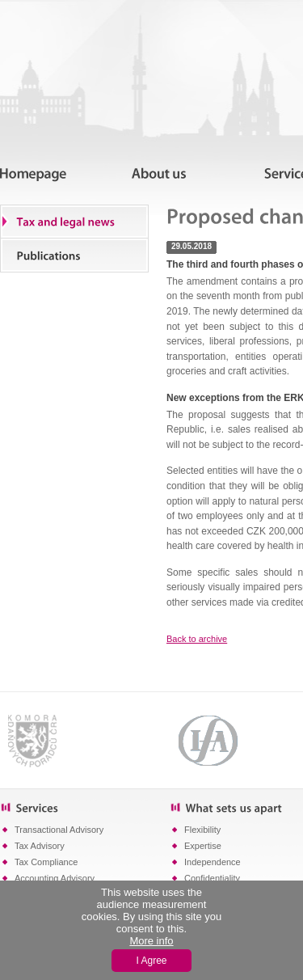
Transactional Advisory (59, 830)
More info (151, 941)
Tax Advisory (40, 846)
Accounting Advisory (55, 878)
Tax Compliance (46, 862)
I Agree (151, 961)
